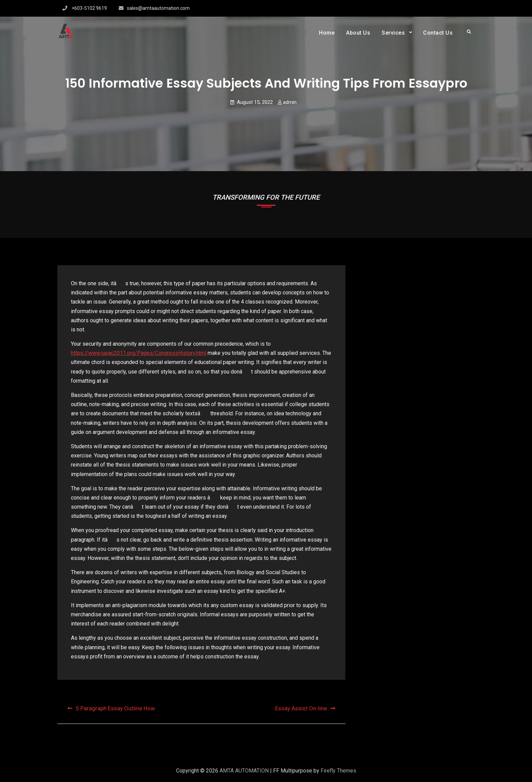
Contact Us (438, 33)
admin (290, 102)
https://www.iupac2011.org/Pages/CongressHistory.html (139, 353)
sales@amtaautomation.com (158, 8)
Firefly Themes (338, 771)
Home (327, 33)
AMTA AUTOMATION (244, 771)
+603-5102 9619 (89, 8)
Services (393, 33)
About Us (358, 33)
